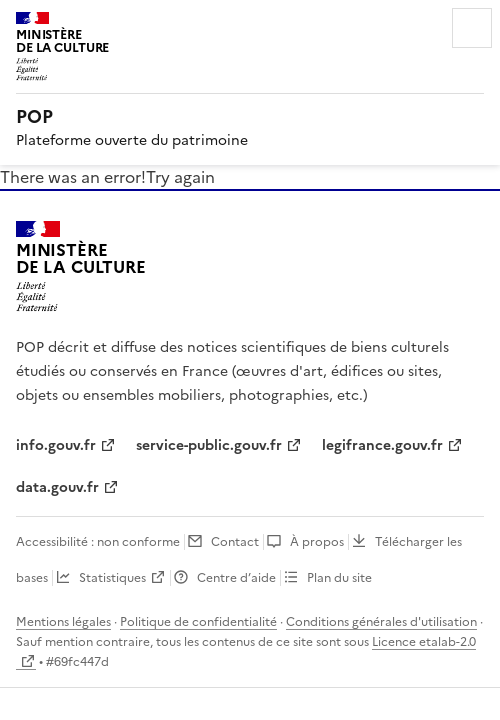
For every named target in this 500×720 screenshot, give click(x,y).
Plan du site (339, 578)
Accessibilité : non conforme (98, 542)
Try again (180, 177)
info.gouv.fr (56, 445)
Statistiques (112, 578)
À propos (317, 542)
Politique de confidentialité (198, 622)
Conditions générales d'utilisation (381, 622)
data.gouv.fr (57, 487)
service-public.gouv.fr (209, 445)
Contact (235, 542)
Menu (472, 28)
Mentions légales (63, 622)
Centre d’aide (236, 578)
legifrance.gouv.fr (382, 445)
